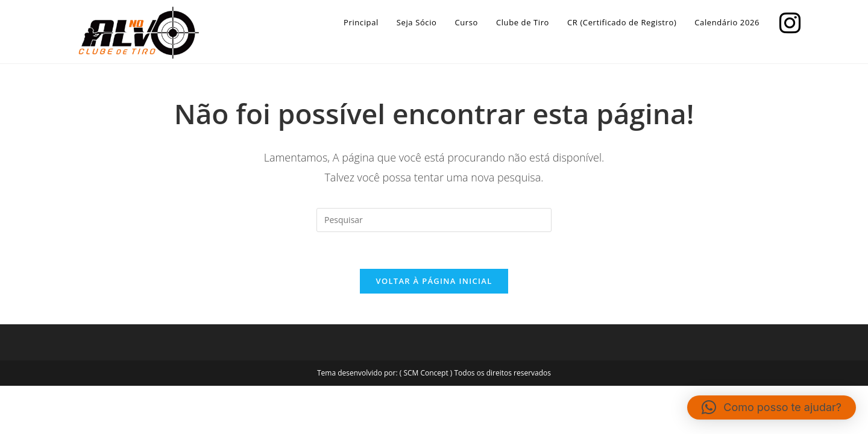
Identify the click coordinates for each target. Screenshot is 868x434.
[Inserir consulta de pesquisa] (434, 220)
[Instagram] (787, 21)
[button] (772, 407)
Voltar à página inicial (434, 281)
